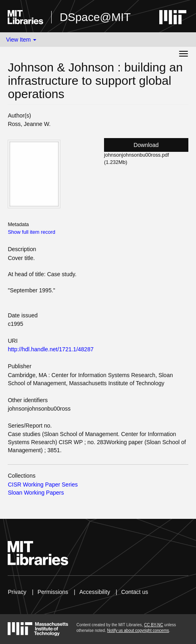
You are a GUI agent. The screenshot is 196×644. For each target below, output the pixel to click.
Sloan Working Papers (36, 493)
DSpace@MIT (95, 17)
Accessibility (95, 592)
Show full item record (31, 232)
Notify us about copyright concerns (138, 630)
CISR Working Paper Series (43, 485)
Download (146, 145)
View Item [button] (21, 40)
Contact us (134, 592)
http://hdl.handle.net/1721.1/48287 (51, 349)
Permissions (53, 592)
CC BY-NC (153, 625)
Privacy (17, 592)
